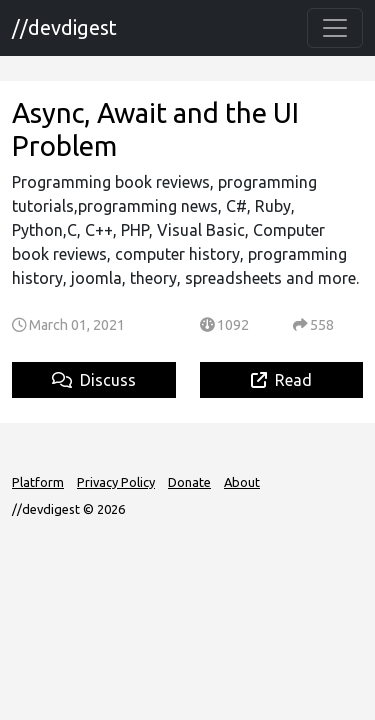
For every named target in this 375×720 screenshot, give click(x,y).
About (242, 482)
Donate (189, 482)
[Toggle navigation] (335, 28)
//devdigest (64, 27)
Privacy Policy (116, 482)
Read (281, 380)
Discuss (94, 380)
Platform (38, 482)
